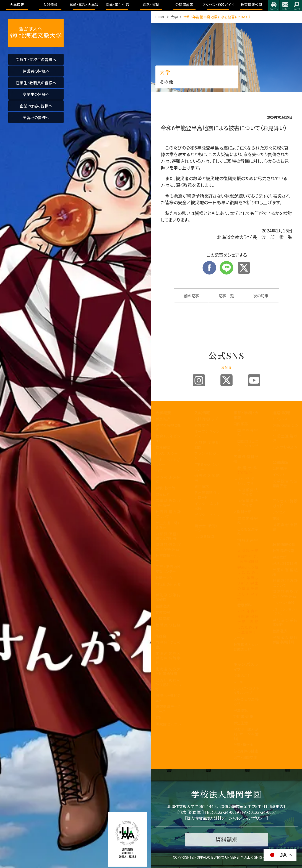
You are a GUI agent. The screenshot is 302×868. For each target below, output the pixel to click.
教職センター (166, 578)
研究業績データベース (168, 709)
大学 (174, 17)
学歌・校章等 (165, 488)
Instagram (199, 380)
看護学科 (248, 470)
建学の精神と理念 (168, 428)
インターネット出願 (207, 506)
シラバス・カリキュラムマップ (246, 691)
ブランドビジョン (207, 456)
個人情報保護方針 (202, 818)
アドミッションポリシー (207, 467)
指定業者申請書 (285, 527)
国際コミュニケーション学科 (248, 446)
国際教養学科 (248, 432)
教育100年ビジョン (168, 438)
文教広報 (163, 612)
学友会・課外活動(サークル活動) (246, 734)
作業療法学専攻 (250, 503)
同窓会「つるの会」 (168, 644)
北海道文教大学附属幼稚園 (168, 671)
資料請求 (202, 486)
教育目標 (163, 447)
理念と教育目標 (285, 563)
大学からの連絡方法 (246, 701)
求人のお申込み (285, 447)
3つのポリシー (167, 453)
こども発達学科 (248, 531)
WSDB (238, 682)
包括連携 (163, 606)
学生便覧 (241, 710)
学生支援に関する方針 (168, 525)
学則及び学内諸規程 (168, 597)
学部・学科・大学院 (246, 415)
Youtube (254, 380)
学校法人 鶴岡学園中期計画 (285, 639)
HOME (160, 17)
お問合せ (285, 6)
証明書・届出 (243, 716)
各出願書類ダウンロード (207, 495)
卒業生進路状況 (285, 438)
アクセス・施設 (283, 603)
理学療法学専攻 (250, 492)
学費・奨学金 (243, 745)
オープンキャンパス (207, 434)
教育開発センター (168, 558)
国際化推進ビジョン (168, 698)
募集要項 (202, 425)
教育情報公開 (284, 544)
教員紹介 (163, 494)
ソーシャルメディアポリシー (244, 818)
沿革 (159, 471)
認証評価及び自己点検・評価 (168, 547)
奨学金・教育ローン (207, 528)
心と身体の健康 (246, 751)
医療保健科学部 (246, 459)
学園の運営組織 (168, 479)
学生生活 (241, 723)
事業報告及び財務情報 (168, 503)
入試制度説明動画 (207, 445)
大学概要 (163, 413)
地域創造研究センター (168, 586)
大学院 (239, 638)
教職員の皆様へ (168, 627)
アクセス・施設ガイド (285, 503)
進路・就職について (285, 428)
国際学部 (241, 424)
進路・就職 (281, 413)
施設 (276, 518)
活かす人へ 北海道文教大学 (36, 33)
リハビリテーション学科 (248, 481)
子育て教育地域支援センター (168, 569)
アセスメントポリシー (168, 462)
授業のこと (242, 676)
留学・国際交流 (245, 757)
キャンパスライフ (246, 667)
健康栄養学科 (248, 520)
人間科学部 (242, 512)
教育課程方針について (168, 514)
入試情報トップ (206, 419)
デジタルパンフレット (207, 517)
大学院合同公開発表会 (285, 483)
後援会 (161, 636)
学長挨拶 (163, 419)
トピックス (280, 419)
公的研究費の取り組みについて (168, 685)
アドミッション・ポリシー (285, 611)
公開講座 (163, 619)
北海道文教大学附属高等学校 (168, 658)
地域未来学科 (248, 542)
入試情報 (202, 413)
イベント (279, 475)
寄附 (159, 718)
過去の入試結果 (207, 478)
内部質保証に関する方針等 (168, 536)
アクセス (274, 6)
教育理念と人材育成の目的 (246, 647)
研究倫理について (168, 726)
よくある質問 (204, 537)
